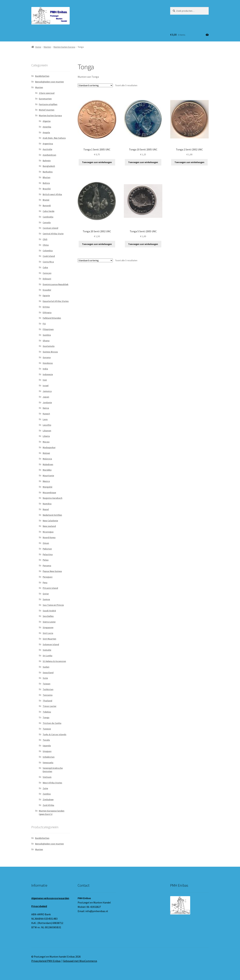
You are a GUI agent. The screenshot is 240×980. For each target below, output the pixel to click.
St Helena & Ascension (54, 661)
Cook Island (49, 256)
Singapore (48, 627)
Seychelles (48, 616)
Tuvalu (46, 740)
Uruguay (47, 751)
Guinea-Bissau (50, 352)
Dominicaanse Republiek (55, 284)
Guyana (47, 357)
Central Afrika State (53, 234)
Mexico (46, 481)
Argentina (48, 144)
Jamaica (47, 391)
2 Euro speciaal (47, 93)
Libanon (47, 431)
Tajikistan (48, 689)
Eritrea (46, 307)
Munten (47, 47)
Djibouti (47, 279)
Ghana (46, 341)
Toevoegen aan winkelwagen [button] (97, 162)
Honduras (48, 363)
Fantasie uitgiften (48, 104)
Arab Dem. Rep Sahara (54, 138)
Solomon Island (51, 644)
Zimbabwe (48, 799)
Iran (45, 380)
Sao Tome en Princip (53, 605)
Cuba (45, 267)
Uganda (47, 746)
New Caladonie (50, 521)
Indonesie (48, 374)
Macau (46, 442)
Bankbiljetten (42, 76)
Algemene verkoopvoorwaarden (50, 898)
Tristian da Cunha (52, 723)
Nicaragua (48, 532)
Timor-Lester (49, 706)
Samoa (46, 599)
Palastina (48, 554)
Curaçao (47, 273)
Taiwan (46, 684)
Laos (45, 419)
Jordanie (47, 402)
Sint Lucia (48, 633)
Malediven (48, 464)
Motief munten (47, 110)
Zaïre (45, 788)
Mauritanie (48, 476)
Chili (45, 239)
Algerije (47, 121)
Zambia (47, 794)
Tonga (46, 717)
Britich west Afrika (52, 194)
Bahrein (47, 161)
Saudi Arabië (49, 611)
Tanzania (48, 695)
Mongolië (47, 487)
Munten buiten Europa (64, 47)
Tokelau (47, 712)
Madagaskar (49, 447)
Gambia (47, 335)
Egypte (46, 295)
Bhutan (46, 177)
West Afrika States (52, 783)
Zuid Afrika (48, 805)
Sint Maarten (49, 639)
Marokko (47, 470)
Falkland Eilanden (52, 318)
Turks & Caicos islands (54, 734)
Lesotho (47, 425)
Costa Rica (48, 262)
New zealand (49, 526)
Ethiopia (47, 312)
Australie (47, 149)
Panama (47, 566)
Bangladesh (49, 166)
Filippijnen (48, 329)
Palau (46, 560)
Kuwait (46, 414)
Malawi (46, 453)
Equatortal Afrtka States (56, 301)
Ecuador (47, 290)
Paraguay (48, 577)
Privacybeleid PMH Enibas (46, 961)
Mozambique (49, 492)
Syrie (45, 678)
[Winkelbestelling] (95, 85)
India (45, 369)
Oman (46, 543)
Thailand (47, 701)
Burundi (47, 205)
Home (38, 47)
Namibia (47, 504)
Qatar (46, 594)
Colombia (48, 251)
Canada (47, 222)
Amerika (47, 127)
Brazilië (47, 189)
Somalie (47, 650)
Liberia (46, 436)
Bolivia (46, 183)
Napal (46, 509)
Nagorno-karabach (52, 498)
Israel (46, 386)
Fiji (44, 324)
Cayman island (50, 228)
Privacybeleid (39, 906)
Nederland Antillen (52, 515)
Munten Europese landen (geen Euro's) (52, 812)
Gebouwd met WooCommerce (80, 961)
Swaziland (48, 673)
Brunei (46, 200)
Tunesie (47, 729)
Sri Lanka (47, 656)
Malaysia (47, 459)
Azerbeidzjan (49, 155)
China (46, 245)
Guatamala (49, 346)
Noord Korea (49, 537)
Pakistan (47, 549)
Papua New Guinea (52, 571)
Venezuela (48, 763)
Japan (46, 397)
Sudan (46, 667)
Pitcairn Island (50, 588)
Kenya (46, 408)
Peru (45, 583)
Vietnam (47, 777)
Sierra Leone (49, 622)
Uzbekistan (49, 757)
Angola (46, 132)
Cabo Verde (48, 211)
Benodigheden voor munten (49, 82)
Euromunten (45, 99)
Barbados (48, 172)
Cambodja (48, 217)
